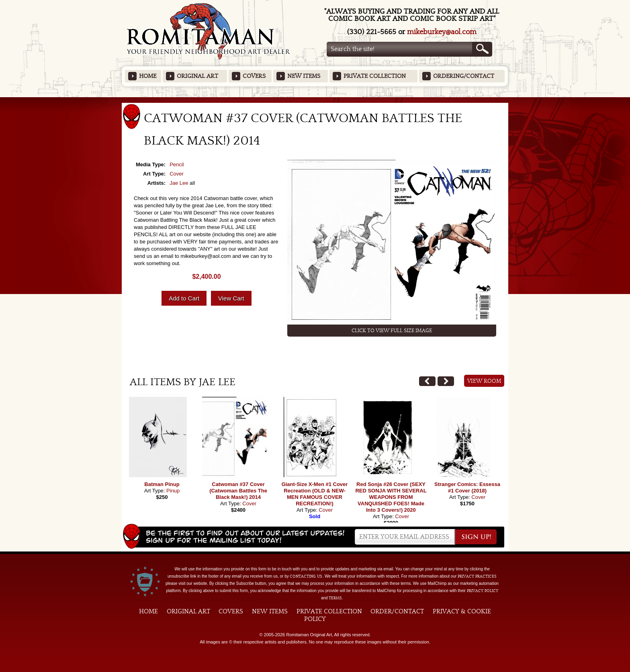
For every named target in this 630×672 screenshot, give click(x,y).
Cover (177, 174)
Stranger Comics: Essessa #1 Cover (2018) (467, 487)
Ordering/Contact (464, 76)
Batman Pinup (162, 484)
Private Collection (375, 76)
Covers (254, 76)
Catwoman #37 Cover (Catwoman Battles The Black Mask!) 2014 (238, 491)
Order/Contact (397, 611)
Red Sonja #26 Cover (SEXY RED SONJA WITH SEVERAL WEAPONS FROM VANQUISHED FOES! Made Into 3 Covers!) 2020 (391, 497)
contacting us (306, 576)
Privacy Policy (483, 591)
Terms (335, 598)
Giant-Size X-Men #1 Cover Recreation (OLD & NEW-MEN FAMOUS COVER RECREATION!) (315, 494)
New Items (304, 76)
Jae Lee (179, 183)
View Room (484, 381)
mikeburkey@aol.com (442, 32)
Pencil (177, 164)
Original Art (197, 76)
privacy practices (477, 576)
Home (148, 76)
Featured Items (315, 100)
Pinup (173, 491)
